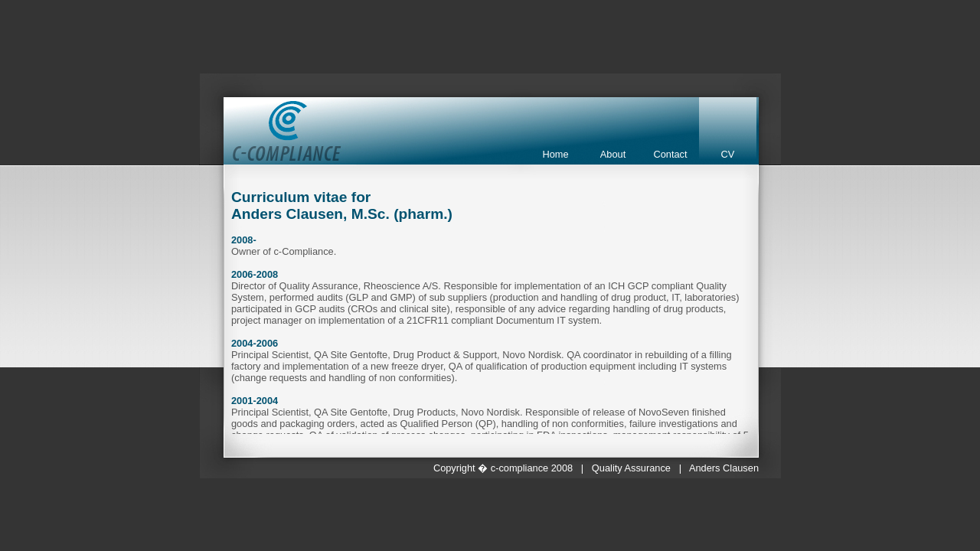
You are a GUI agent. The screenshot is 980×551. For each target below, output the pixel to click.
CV (728, 154)
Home (555, 154)
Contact (670, 154)
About (613, 154)
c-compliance (519, 468)
